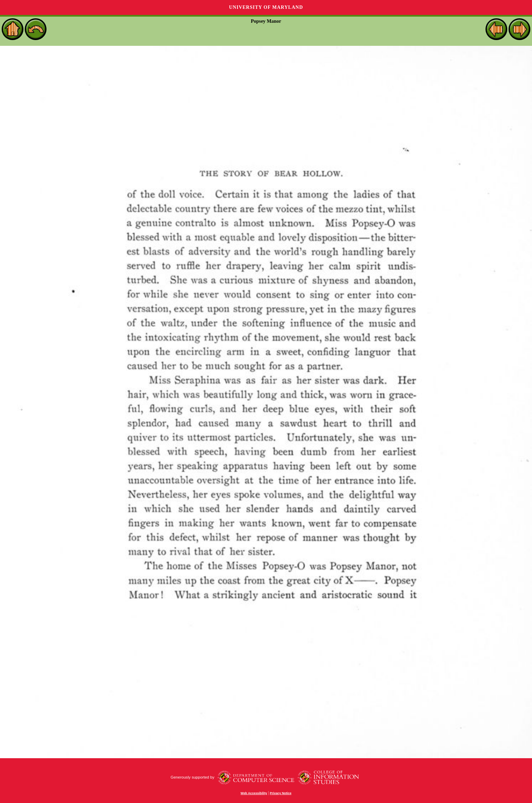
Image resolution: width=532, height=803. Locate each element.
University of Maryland (266, 7)
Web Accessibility (254, 793)
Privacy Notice (281, 793)
